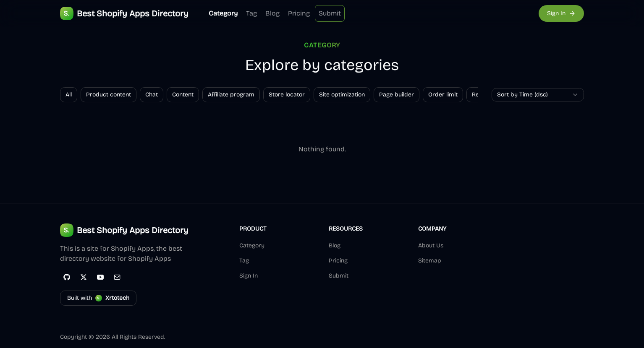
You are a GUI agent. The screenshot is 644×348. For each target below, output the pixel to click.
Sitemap (430, 261)
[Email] (117, 277)
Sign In (249, 276)
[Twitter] (84, 277)
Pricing (299, 13)
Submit (330, 13)
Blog (272, 13)
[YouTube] (100, 277)
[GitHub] (67, 277)
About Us (431, 245)
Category (223, 13)
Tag (251, 13)
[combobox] (538, 95)
